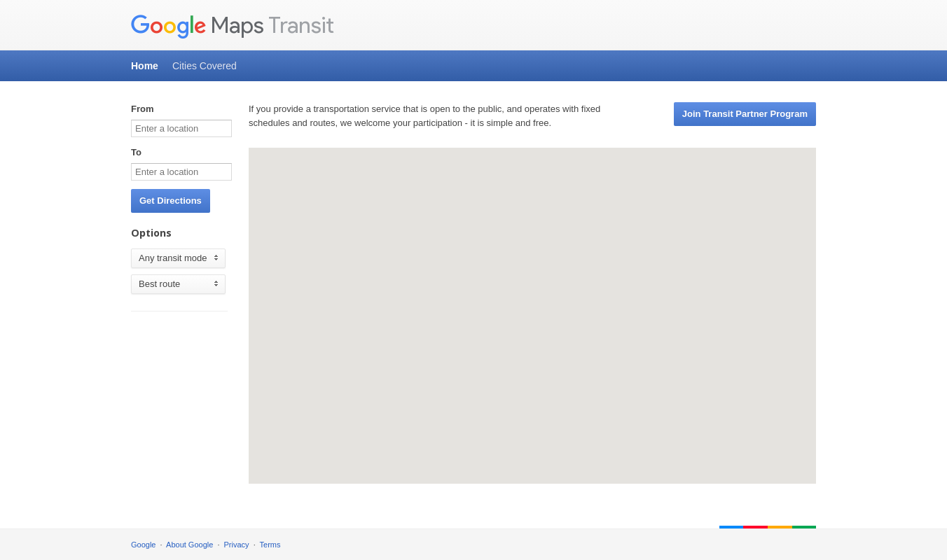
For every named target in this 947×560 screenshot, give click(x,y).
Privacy (237, 545)
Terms (270, 545)
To (136, 152)
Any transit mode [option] (170, 258)
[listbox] (178, 258)
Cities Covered (205, 66)
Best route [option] (159, 284)
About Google (189, 545)
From (143, 109)
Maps (198, 26)
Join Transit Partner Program (745, 114)
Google (143, 545)
